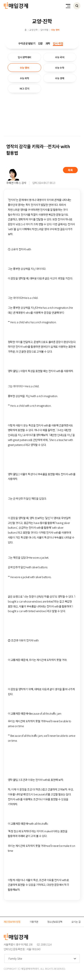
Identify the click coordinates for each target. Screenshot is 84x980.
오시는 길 (76, 922)
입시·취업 (58, 43)
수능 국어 (60, 57)
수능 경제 (60, 78)
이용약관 (34, 922)
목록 (70, 170)
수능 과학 (25, 78)
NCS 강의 (24, 88)
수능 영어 (25, 68)
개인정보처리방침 (12, 922)
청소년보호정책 (55, 922)
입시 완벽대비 (24, 57)
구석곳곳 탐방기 (27, 43)
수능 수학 (60, 68)
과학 (48, 43)
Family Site (15, 958)
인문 (40, 43)
